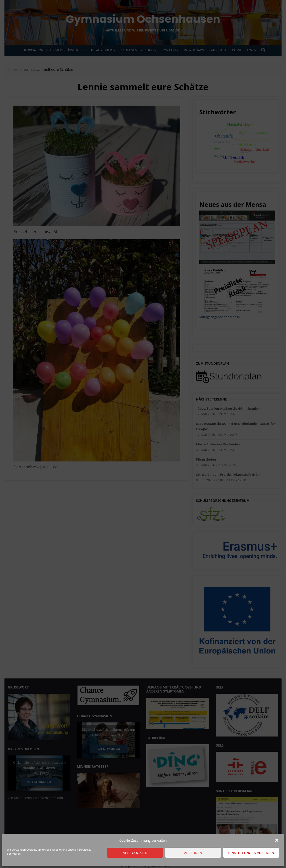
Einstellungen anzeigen (251, 853)
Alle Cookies (135, 853)
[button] (277, 840)
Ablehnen (193, 853)
